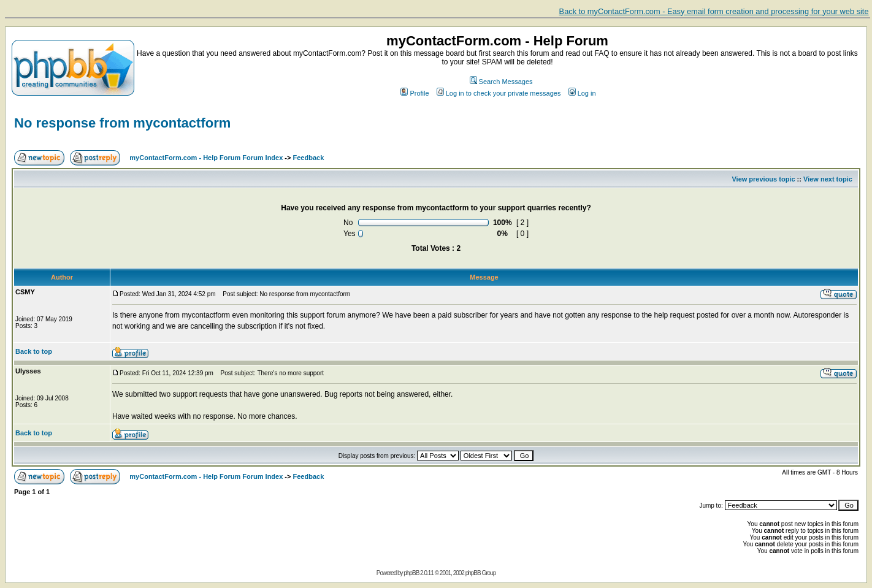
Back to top (34, 351)
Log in (582, 93)
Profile (415, 93)
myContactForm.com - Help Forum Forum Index (206, 158)
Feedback (309, 158)
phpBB (411, 573)
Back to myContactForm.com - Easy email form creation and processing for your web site (714, 11)
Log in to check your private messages (499, 93)
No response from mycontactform (122, 123)
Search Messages (501, 82)
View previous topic (763, 179)
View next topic (828, 179)
